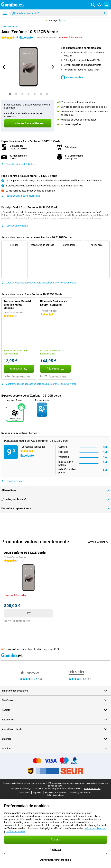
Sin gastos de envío (21, 376)
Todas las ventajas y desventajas (21, 196)
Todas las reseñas (13, 481)
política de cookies (15, 831)
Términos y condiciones (80, 793)
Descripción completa (15, 226)
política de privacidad (95, 828)
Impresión (38, 793)
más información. (92, 789)
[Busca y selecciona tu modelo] (59, 13)
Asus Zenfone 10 (11, 27)
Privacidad (25, 793)
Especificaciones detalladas (18, 164)
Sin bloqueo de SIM (73, 77)
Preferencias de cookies (56, 793)
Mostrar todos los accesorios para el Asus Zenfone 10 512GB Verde (39, 283)
